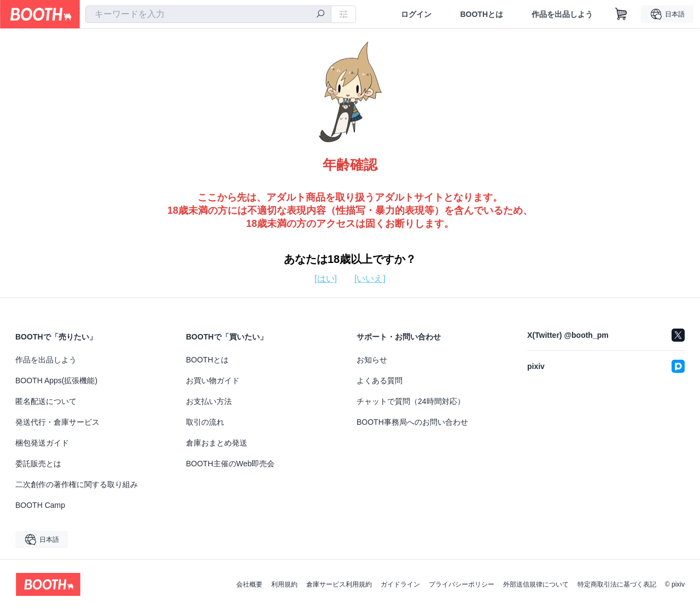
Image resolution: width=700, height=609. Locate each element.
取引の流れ (205, 422)
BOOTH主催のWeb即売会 (230, 464)
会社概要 (249, 584)
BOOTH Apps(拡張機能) (56, 380)
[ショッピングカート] (621, 14)
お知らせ (372, 360)
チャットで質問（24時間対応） (411, 401)
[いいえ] (370, 279)
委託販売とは (38, 464)
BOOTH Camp (40, 505)
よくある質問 (380, 380)
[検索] (320, 15)
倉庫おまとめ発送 (217, 443)
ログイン (416, 14)
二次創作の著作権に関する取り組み (77, 484)
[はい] (326, 279)
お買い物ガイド (213, 380)
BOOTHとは (482, 14)
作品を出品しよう (562, 14)
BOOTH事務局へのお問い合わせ (412, 422)
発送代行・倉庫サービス (57, 422)
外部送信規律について (536, 584)
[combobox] (208, 14)
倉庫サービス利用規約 (339, 584)
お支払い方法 (209, 401)
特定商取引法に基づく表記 (617, 584)
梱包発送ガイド (42, 443)
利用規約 (284, 584)
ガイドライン (400, 584)
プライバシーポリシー (462, 584)
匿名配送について (46, 401)
